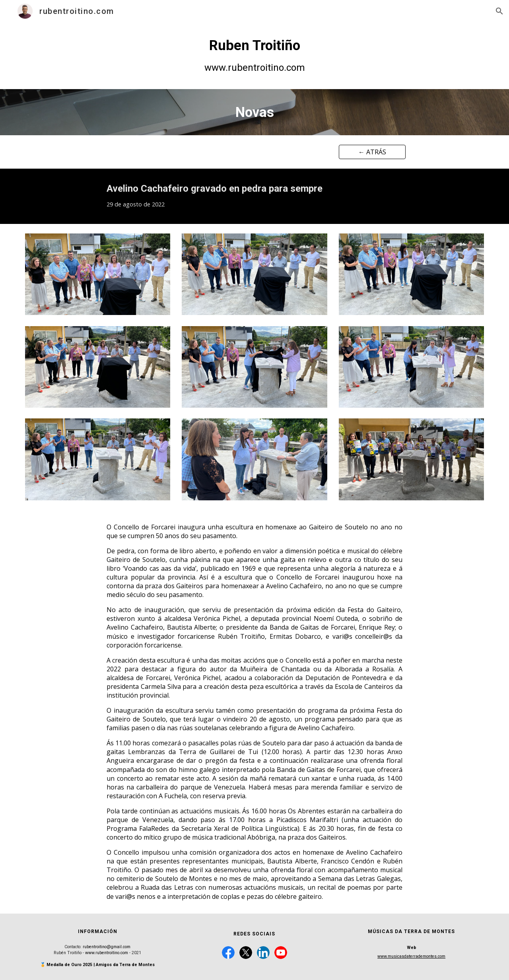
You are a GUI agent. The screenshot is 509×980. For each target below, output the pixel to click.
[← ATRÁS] (372, 152)
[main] (254, 56)
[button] (499, 11)
